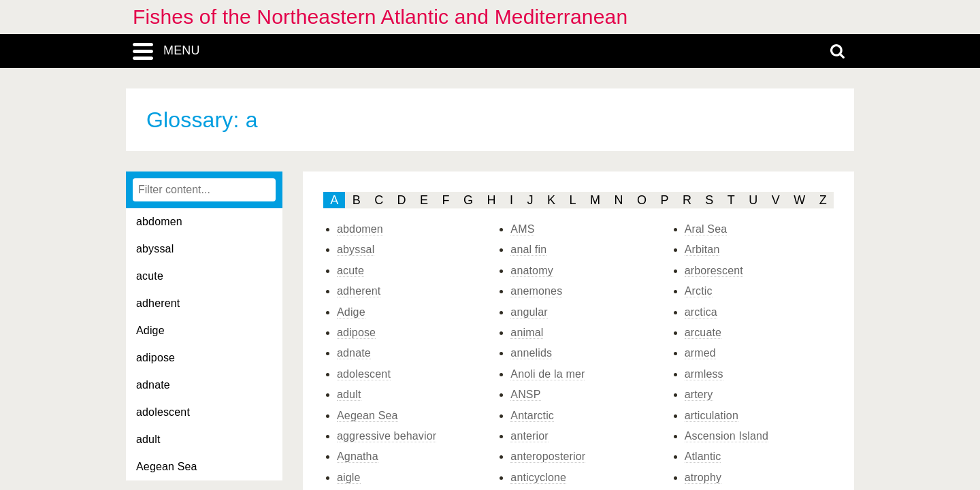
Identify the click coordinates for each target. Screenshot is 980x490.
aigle (349, 477)
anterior (529, 436)
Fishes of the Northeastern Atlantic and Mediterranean (380, 17)
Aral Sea (706, 229)
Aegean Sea (167, 467)
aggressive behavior (387, 436)
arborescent (714, 271)
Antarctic (532, 415)
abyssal (155, 249)
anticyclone (538, 477)
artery (699, 394)
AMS (522, 229)
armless (704, 374)
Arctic (699, 291)
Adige (150, 330)
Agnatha (358, 456)
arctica (701, 312)
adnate (153, 385)
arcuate (703, 332)
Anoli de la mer (548, 374)
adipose (156, 358)
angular (529, 312)
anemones (536, 291)
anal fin (528, 249)
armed (700, 353)
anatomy (532, 271)
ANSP (525, 394)
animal (527, 332)
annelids (531, 353)
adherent (158, 303)
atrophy (703, 477)
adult (148, 439)
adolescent (163, 412)
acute (150, 276)
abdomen (159, 222)
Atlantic (703, 456)
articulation (712, 415)
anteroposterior (548, 456)
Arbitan (702, 249)
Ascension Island (727, 436)
